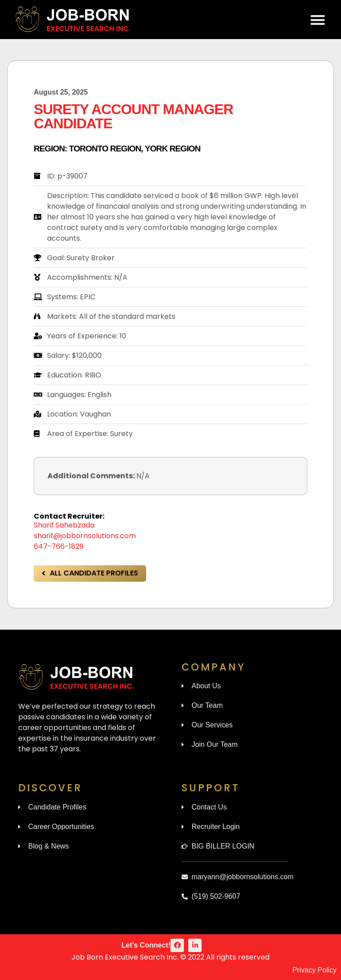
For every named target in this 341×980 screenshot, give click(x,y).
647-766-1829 (59, 546)
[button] (318, 20)
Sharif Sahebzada (64, 525)
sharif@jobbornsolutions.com (85, 536)
